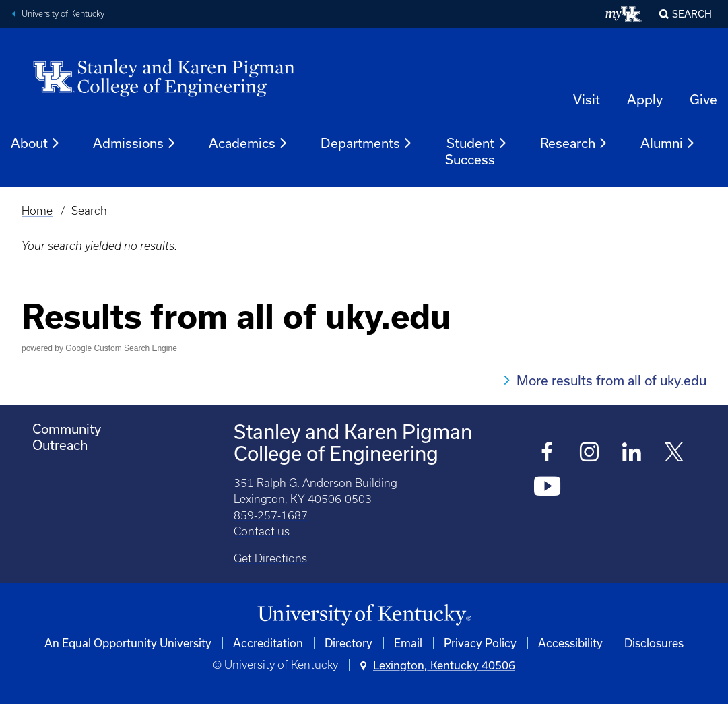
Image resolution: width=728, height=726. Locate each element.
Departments (367, 143)
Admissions (135, 143)
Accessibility (570, 643)
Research (574, 143)
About (36, 143)
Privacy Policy (480, 643)
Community (67, 429)
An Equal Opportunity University (128, 643)
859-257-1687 (271, 515)
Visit (587, 99)
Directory (349, 643)
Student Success (476, 151)
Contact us (262, 531)
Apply (645, 99)
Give (703, 99)
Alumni (668, 143)
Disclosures (654, 643)
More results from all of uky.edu (611, 380)
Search (692, 14)
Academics (249, 143)
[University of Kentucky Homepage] (364, 615)
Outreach (60, 445)
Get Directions (270, 558)
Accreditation (268, 643)
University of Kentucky (63, 14)
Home (37, 211)
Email (408, 643)
